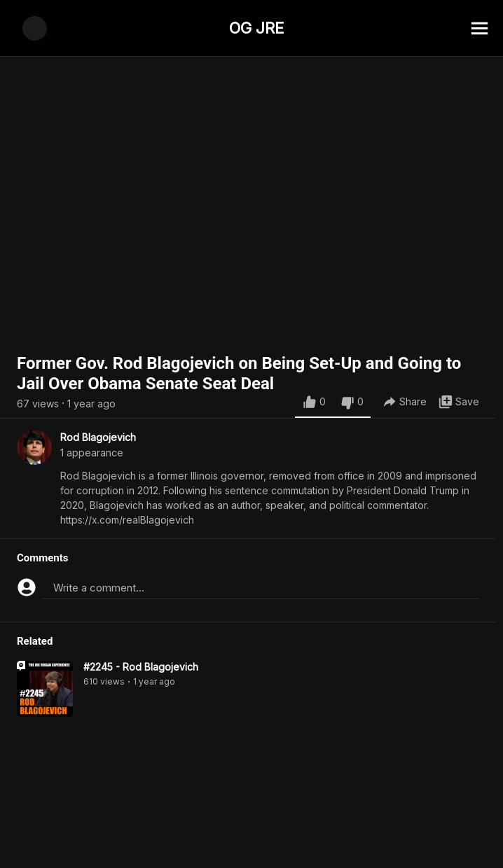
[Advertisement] (251, 836)
